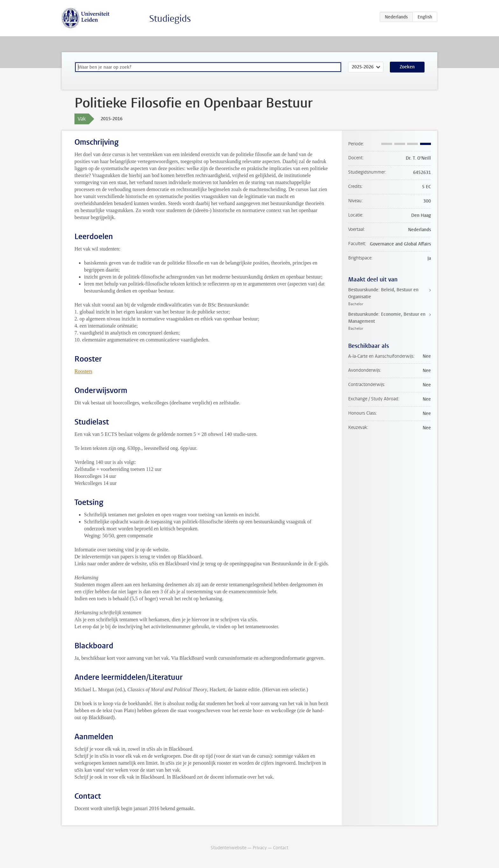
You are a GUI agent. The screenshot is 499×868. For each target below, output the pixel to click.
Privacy (260, 848)
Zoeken (407, 67)
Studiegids (170, 19)
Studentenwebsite (228, 848)
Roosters (83, 371)
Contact (281, 848)
